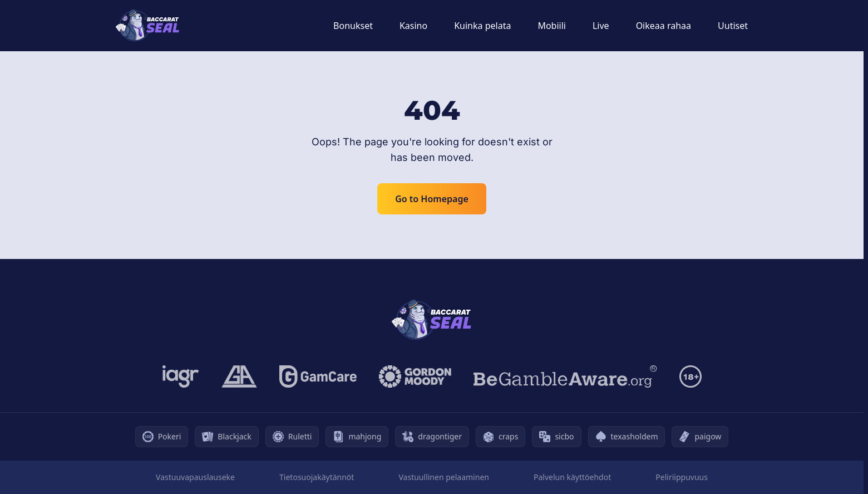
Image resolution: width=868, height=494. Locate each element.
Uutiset (733, 26)
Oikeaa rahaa (664, 26)
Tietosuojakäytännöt (317, 477)
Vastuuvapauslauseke (195, 477)
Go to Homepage (432, 199)
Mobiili (552, 26)
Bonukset (353, 26)
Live (601, 26)
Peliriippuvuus (682, 477)
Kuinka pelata (482, 26)
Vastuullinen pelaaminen (443, 477)
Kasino (413, 26)
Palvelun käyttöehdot (572, 477)
